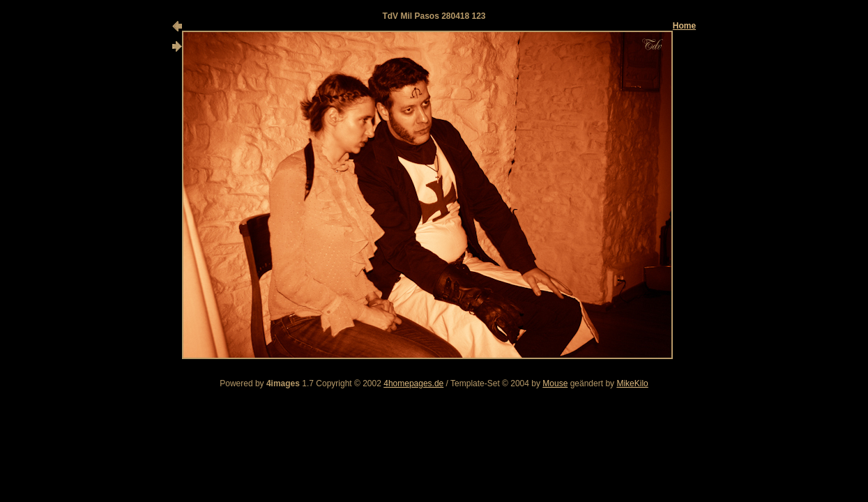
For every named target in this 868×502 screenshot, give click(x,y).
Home (684, 26)
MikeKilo (632, 383)
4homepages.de (413, 383)
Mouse (555, 383)
